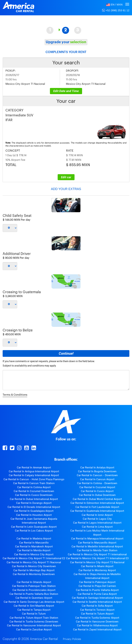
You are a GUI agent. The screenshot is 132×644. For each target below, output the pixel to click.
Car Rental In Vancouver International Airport (34, 625)
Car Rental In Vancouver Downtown (97, 622)
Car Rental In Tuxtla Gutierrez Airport (97, 618)
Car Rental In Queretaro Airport (34, 598)
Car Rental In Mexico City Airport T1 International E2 (34, 558)
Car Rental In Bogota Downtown (97, 471)
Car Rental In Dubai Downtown (97, 495)
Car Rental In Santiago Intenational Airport (97, 598)
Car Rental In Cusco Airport (97, 491)
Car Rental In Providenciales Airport (34, 590)
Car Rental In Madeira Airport (34, 539)
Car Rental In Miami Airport (97, 566)
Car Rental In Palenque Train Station (34, 586)
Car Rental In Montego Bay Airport (34, 570)
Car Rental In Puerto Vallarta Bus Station (34, 594)
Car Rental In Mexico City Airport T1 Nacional (34, 562)
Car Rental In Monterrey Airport (97, 570)
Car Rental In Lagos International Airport (97, 523)
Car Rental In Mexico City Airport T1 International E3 (97, 558)
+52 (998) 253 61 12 (116, 10)
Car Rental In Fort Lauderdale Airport (97, 507)
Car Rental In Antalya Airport (97, 468)
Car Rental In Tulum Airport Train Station (34, 618)
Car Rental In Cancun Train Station (34, 483)
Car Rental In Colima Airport (34, 487)
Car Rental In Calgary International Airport (34, 475)
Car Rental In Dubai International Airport (34, 499)
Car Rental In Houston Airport (34, 515)
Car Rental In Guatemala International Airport (97, 511)
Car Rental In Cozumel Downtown (34, 491)
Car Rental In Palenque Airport (97, 582)
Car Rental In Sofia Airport (97, 606)
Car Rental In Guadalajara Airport (34, 511)
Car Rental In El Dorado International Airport (34, 507)
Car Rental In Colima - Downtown (97, 483)
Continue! (66, 353)
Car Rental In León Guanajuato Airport (34, 527)
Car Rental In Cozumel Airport (97, 487)
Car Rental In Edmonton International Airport (97, 503)
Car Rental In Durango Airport (34, 503)
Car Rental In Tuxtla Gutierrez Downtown (34, 622)
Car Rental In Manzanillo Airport (97, 543)
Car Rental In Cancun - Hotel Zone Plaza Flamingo (34, 479)
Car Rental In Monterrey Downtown (34, 574)
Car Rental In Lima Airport (97, 527)
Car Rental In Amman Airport (34, 468)
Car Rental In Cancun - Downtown (97, 475)
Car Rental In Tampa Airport (34, 610)
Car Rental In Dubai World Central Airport (97, 499)
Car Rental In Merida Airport (34, 550)
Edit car (66, 177)
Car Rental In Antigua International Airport (34, 471)
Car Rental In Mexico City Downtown (34, 566)
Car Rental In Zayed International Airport (97, 630)
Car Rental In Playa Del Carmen (97, 586)
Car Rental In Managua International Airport (97, 539)
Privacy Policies (72, 639)
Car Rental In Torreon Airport (97, 610)
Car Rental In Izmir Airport (97, 515)
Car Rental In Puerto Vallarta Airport (97, 590)
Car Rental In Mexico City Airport (34, 554)
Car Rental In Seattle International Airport (97, 602)
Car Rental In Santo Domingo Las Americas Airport (34, 602)
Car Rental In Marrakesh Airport (34, 547)
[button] (114, 4)
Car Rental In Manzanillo (34, 543)
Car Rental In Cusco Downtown (34, 495)
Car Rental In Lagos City (97, 519)
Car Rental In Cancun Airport (97, 479)
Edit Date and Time (66, 91)
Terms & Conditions (15, 395)
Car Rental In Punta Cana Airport (97, 594)
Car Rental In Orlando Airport (34, 582)
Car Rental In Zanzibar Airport (34, 630)
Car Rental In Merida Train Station (97, 550)
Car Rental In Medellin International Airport (97, 547)
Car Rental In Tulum (34, 614)
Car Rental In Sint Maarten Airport (34, 606)
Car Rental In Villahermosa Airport (97, 625)
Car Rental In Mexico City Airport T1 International (97, 554)
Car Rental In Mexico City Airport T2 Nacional (97, 562)
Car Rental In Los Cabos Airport (34, 531)
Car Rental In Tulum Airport (97, 614)
